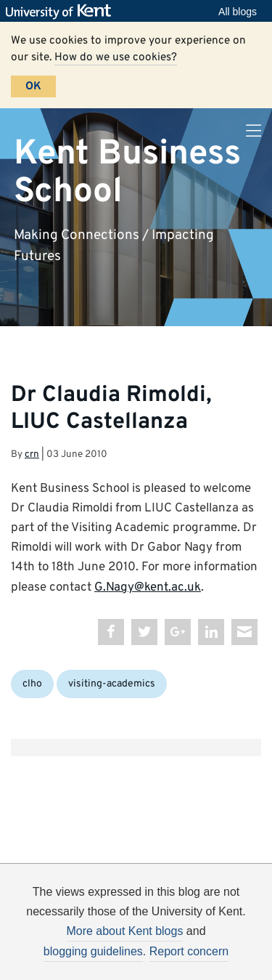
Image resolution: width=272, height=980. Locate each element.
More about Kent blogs (124, 931)
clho (32, 684)
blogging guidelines (93, 951)
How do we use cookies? (116, 57)
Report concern (189, 951)
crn (32, 454)
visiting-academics (112, 684)
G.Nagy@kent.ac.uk (148, 588)
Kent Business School (127, 173)
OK (33, 86)
